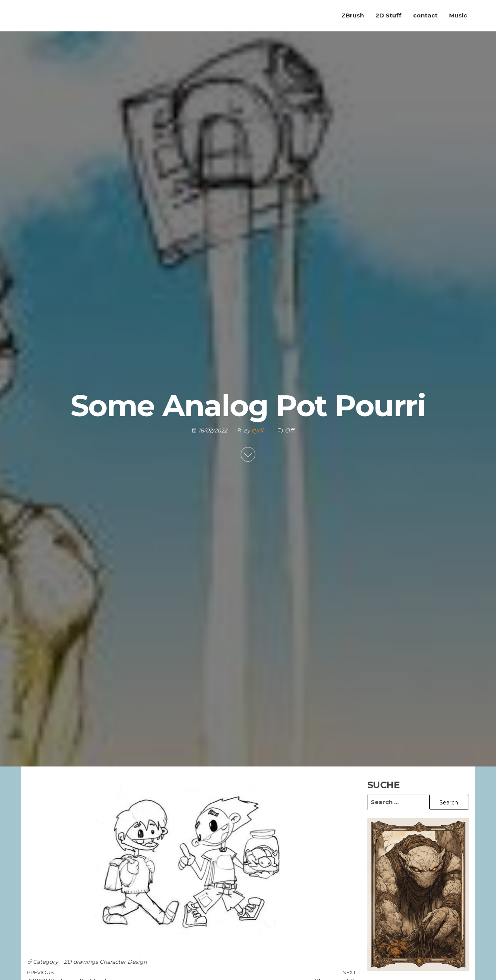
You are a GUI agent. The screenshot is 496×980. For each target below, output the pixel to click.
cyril (258, 430)
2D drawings (81, 962)
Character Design (123, 962)
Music (458, 15)
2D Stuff (388, 15)
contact (425, 15)
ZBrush (353, 15)
